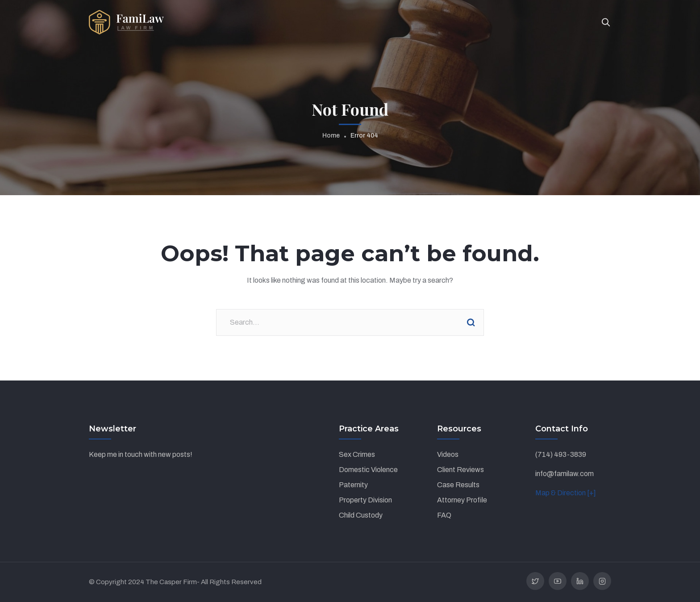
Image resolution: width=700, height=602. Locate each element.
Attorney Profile (462, 500)
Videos (448, 454)
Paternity (353, 485)
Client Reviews (460, 470)
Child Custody (361, 515)
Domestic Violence (368, 470)
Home (331, 136)
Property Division (365, 500)
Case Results (458, 485)
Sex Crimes (357, 454)
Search (471, 322)
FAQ (444, 515)
